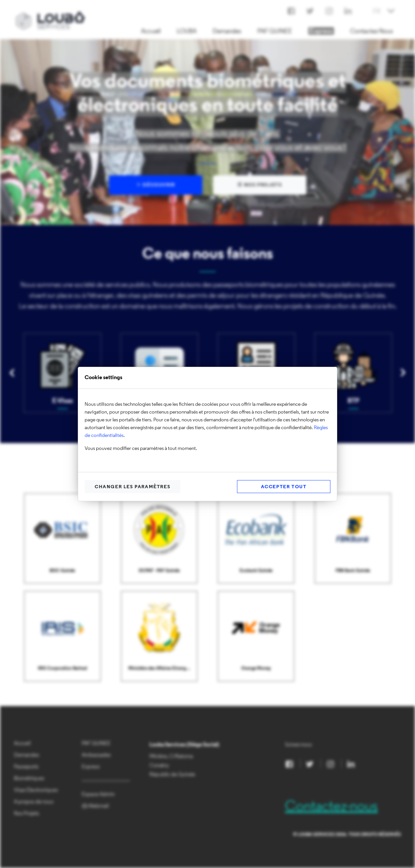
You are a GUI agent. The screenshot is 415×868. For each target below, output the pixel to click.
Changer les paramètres (132, 487)
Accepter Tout (284, 487)
